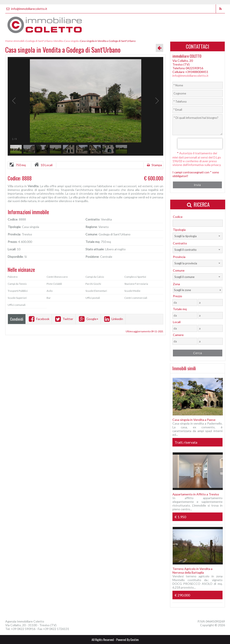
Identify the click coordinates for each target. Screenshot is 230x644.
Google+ (88, 319)
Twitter (64, 319)
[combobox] (198, 236)
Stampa (154, 165)
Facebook (39, 319)
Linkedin (113, 319)
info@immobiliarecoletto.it (26, 9)
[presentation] (200, 144)
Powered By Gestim (127, 640)
